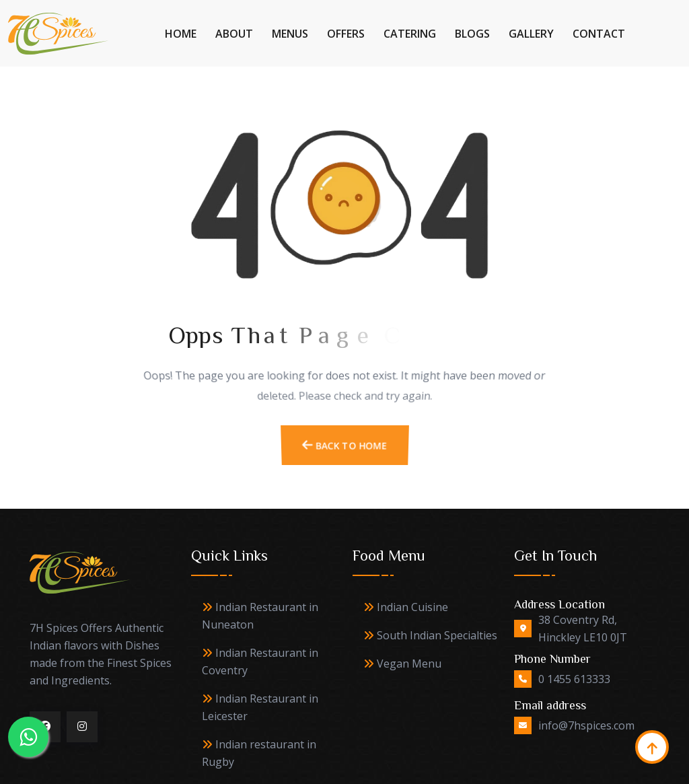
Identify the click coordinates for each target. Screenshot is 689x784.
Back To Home (344, 455)
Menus (290, 34)
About (234, 34)
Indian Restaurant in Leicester (260, 707)
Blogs (472, 34)
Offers (346, 34)
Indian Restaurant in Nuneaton (260, 616)
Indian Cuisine (406, 607)
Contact (599, 34)
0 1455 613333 (574, 679)
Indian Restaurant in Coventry (260, 662)
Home (181, 34)
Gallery (531, 34)
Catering (410, 34)
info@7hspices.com (586, 725)
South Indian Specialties (430, 635)
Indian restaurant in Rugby (259, 753)
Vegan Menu (402, 664)
